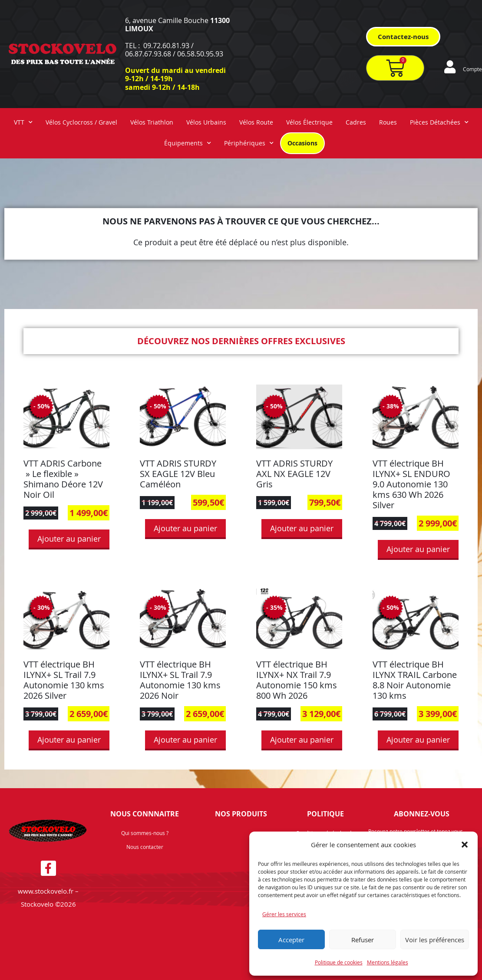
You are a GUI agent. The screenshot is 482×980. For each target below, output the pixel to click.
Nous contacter (145, 847)
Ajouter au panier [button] (69, 539)
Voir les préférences (435, 940)
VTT (23, 122)
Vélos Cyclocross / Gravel (81, 122)
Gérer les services (284, 914)
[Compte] (450, 67)
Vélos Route (256, 122)
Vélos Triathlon (152, 122)
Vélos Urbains (206, 122)
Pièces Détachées (439, 122)
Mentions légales (388, 962)
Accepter (291, 940)
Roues (388, 122)
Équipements (188, 143)
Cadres (356, 122)
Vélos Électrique (309, 122)
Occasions (302, 143)
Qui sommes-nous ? (145, 833)
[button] (465, 845)
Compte (472, 69)
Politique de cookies (339, 962)
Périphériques (249, 143)
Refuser (363, 940)
